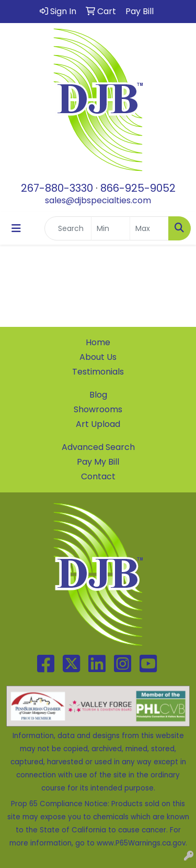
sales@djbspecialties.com (98, 200)
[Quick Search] (68, 228)
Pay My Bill (98, 462)
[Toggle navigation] (16, 228)
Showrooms (98, 409)
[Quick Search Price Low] (111, 228)
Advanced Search (98, 447)
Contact (98, 476)
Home (98, 342)
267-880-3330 (57, 188)
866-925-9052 (138, 188)
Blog (98, 395)
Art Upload (98, 424)
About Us (98, 357)
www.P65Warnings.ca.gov (141, 843)
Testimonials (98, 372)
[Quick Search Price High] (149, 228)
